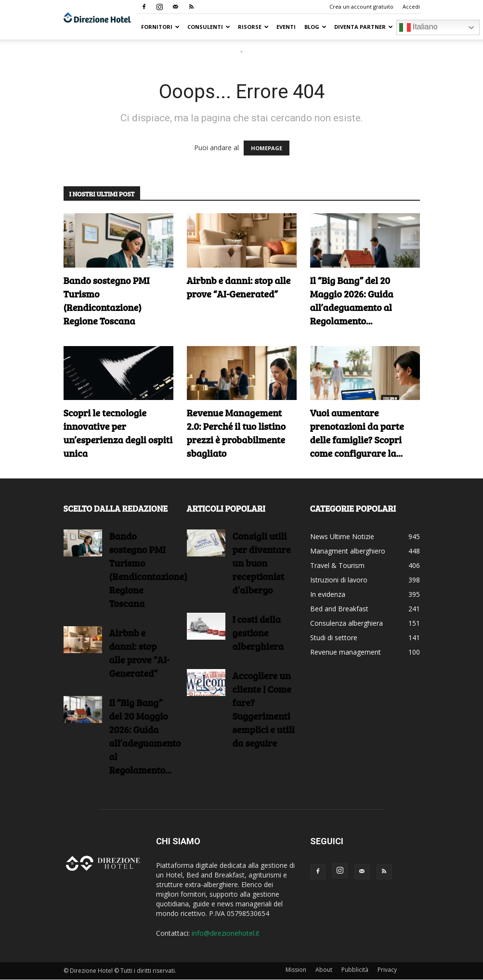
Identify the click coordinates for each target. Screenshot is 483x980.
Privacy (387, 970)
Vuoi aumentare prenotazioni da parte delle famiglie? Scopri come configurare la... (357, 433)
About (324, 970)
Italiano (418, 27)
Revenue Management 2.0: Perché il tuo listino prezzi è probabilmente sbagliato (236, 433)
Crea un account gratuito (361, 6)
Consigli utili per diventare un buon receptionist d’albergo (262, 563)
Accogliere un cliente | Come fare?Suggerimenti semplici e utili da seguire (264, 709)
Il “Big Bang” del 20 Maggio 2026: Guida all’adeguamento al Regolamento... (352, 300)
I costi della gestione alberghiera (258, 632)
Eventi (286, 27)
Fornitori (160, 27)
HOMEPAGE (267, 148)
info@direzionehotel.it (226, 933)
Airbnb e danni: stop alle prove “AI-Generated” (239, 287)
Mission (296, 970)
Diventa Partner (364, 27)
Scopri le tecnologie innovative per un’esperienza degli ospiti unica (118, 433)
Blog (315, 27)
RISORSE (253, 27)
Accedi (411, 6)
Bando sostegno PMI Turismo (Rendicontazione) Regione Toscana (107, 300)
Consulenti (209, 27)
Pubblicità (355, 970)
